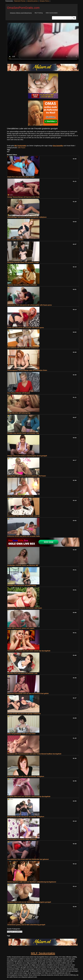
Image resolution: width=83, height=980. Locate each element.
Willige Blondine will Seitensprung (19, 413)
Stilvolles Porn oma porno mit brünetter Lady (22, 673)
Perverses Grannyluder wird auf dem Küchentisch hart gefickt (28, 693)
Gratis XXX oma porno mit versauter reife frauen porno (26, 328)
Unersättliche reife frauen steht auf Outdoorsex (23, 348)
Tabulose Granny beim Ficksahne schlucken (22, 285)
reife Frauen (22, 148)
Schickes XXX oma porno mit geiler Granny (22, 585)
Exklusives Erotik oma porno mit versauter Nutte (24, 536)
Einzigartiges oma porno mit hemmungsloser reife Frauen (27, 476)
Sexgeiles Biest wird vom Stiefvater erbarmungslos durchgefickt (29, 797)
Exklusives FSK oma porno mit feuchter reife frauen (25, 608)
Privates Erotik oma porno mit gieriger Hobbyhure (24, 714)
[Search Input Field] (62, 18)
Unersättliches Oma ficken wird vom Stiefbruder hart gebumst (28, 859)
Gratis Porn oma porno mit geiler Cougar (21, 177)
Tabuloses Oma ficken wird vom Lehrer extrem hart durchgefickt (29, 651)
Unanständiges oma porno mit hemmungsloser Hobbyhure (27, 217)
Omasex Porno (44, 1)
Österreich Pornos (20, 1)
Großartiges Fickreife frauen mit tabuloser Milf (23, 565)
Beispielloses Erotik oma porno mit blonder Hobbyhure (26, 817)
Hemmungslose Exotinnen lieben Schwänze (22, 839)
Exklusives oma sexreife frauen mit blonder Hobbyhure (26, 776)
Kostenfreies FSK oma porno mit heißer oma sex (24, 516)
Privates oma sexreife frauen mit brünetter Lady (23, 433)
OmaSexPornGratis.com (23, 8)
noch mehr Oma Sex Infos (15, 140)
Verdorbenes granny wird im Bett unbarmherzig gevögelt (26, 925)
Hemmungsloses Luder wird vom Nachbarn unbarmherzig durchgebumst (32, 882)
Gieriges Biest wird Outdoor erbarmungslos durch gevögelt (27, 456)
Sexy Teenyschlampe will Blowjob (19, 393)
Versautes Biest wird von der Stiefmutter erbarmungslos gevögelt (29, 902)
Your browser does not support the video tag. (43, 42)
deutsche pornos (33, 1)
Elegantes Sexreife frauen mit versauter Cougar (23, 262)
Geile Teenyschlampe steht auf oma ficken (21, 734)
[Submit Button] (74, 18)
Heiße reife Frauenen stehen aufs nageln (21, 628)
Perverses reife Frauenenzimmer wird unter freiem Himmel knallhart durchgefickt (34, 754)
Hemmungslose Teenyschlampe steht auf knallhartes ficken (27, 370)
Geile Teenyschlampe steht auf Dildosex (21, 496)
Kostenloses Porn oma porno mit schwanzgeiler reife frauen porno (30, 305)
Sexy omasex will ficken (15, 240)
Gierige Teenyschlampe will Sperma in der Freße (24, 197)
